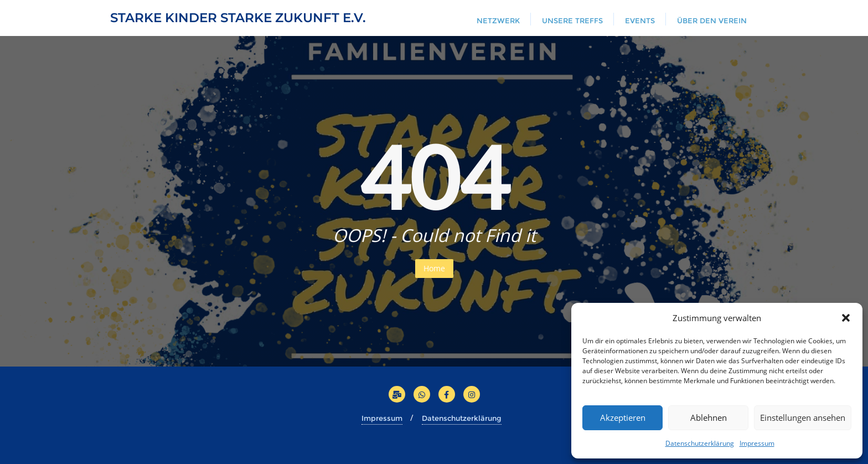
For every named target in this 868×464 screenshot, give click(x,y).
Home (434, 268)
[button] (846, 318)
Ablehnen (709, 417)
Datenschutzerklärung (700, 443)
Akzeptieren (623, 417)
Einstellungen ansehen (803, 417)
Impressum (757, 443)
